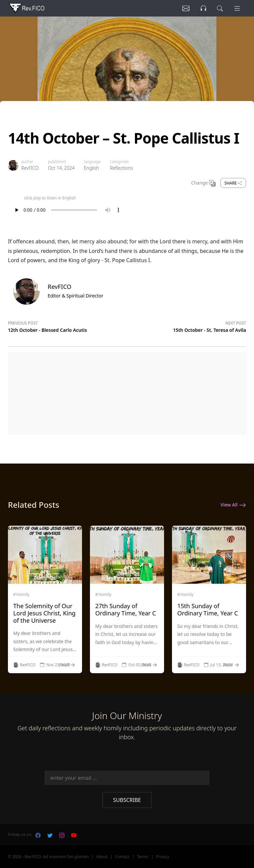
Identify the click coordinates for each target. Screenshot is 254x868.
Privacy (163, 857)
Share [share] (233, 183)
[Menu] (237, 8)
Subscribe (127, 800)
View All (233, 505)
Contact (122, 857)
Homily (23, 595)
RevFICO (30, 168)
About (102, 857)
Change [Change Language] (203, 183)
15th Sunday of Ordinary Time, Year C (208, 609)
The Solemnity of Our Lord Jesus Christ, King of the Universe (44, 613)
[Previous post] (67, 326)
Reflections (122, 168)
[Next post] (187, 326)
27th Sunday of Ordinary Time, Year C (126, 609)
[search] (219, 8)
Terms (143, 857)
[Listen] (184, 8)
